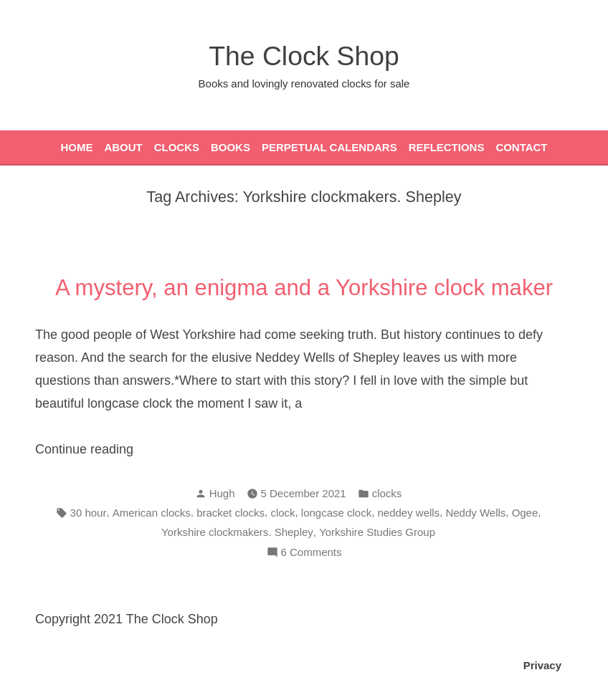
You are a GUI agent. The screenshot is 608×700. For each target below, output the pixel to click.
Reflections (447, 147)
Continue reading (110, 449)
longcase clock (336, 513)
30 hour (89, 513)
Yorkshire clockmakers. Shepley (237, 532)
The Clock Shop (304, 56)
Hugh (222, 493)
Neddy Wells (475, 513)
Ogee (525, 513)
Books (231, 147)
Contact (521, 147)
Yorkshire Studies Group (377, 532)
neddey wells (408, 513)
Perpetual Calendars (329, 147)
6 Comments (312, 553)
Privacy (542, 665)
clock (282, 513)
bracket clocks (231, 513)
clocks (387, 493)
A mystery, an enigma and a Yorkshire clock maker (304, 288)
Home (76, 147)
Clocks (177, 147)
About (123, 147)
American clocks (152, 513)
